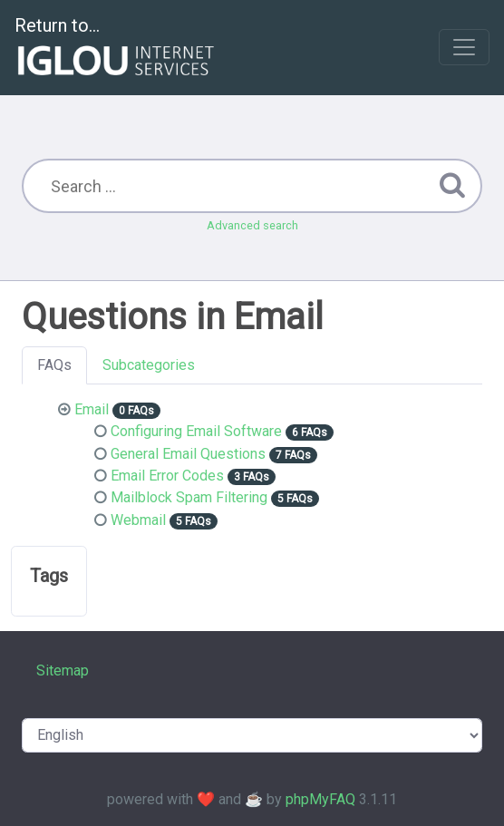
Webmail (138, 520)
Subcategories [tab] (149, 365)
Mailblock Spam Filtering (189, 497)
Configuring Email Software (196, 431)
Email (92, 409)
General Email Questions (188, 454)
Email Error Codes (167, 476)
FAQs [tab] (54, 365)
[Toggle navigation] (464, 47)
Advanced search (252, 225)
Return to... (116, 49)
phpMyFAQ (320, 799)
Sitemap (63, 671)
